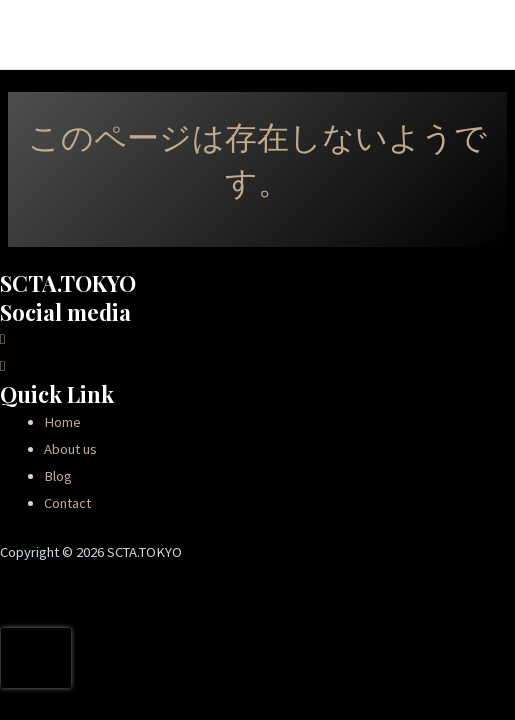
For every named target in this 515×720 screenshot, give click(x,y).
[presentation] (36, 658)
